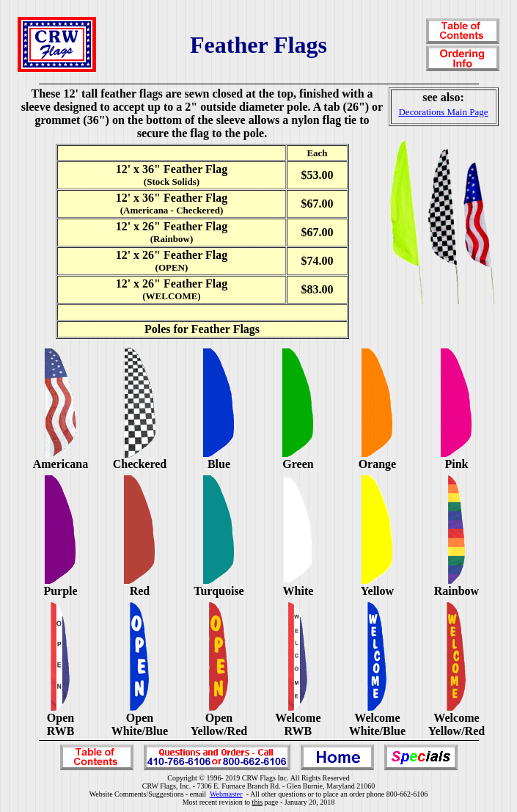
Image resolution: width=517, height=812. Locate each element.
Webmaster (226, 794)
